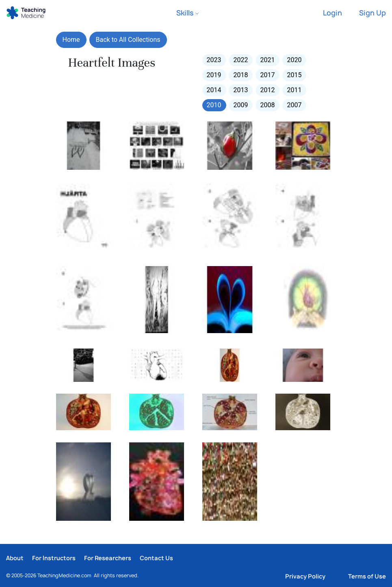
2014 (214, 90)
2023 (214, 60)
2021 (267, 60)
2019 (214, 75)
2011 (294, 90)
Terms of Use (367, 576)
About (15, 558)
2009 (240, 105)
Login (332, 13)
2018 (240, 75)
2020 (294, 60)
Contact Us (156, 558)
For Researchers (108, 558)
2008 (267, 105)
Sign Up (373, 13)
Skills (188, 13)
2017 (267, 75)
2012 (267, 90)
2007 (294, 105)
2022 (240, 60)
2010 (214, 105)
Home (71, 40)
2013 (240, 90)
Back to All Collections (128, 40)
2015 (294, 75)
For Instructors (54, 558)
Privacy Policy (305, 576)
